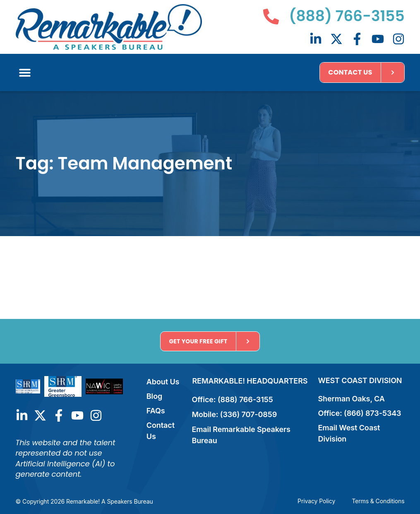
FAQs (156, 411)
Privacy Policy (316, 501)
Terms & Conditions (378, 501)
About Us (163, 382)
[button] (25, 72)
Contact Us (161, 431)
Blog (154, 396)
